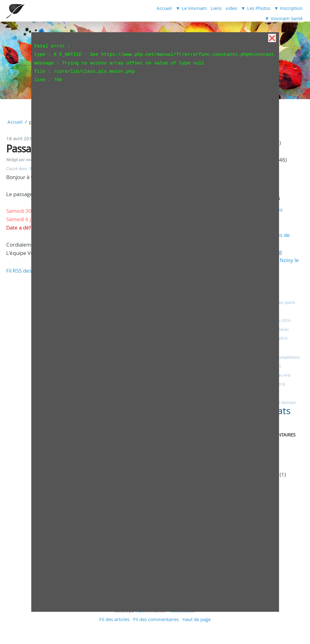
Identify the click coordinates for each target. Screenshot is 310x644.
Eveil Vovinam (284, 402)
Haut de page (196, 619)
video (231, 8)
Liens (216, 8)
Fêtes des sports (281, 302)
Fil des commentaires (156, 619)
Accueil (164, 8)
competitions (289, 357)
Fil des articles (114, 619)
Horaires (281, 329)
